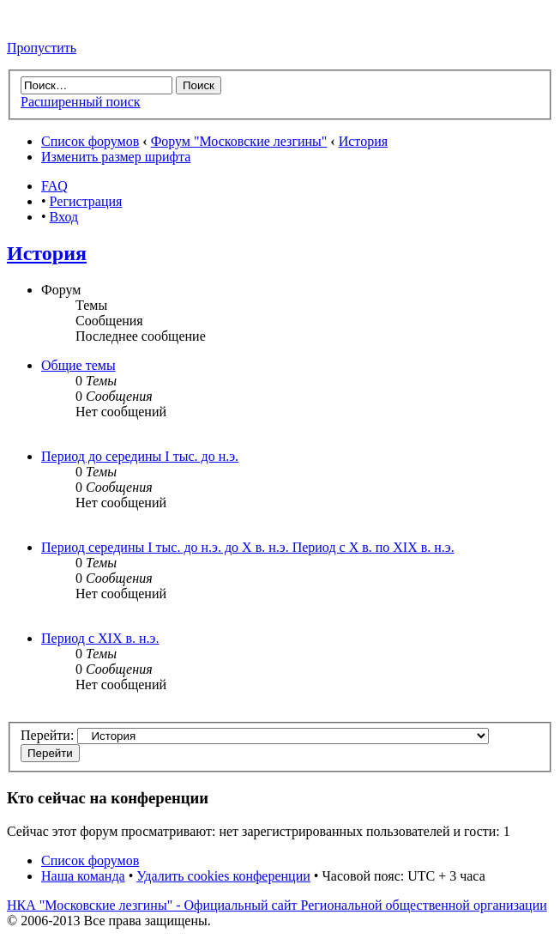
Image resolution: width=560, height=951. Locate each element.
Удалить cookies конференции (223, 876)
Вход (64, 217)
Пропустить (42, 48)
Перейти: (47, 735)
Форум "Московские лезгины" (239, 141)
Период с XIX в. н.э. (100, 638)
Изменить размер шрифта (116, 157)
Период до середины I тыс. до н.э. (140, 456)
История (363, 141)
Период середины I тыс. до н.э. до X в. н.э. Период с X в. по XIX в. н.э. (248, 547)
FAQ (54, 186)
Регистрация (86, 201)
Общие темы (78, 365)
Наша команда (83, 876)
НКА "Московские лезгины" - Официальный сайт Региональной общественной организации (277, 905)
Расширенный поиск (81, 102)
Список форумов (90, 141)
